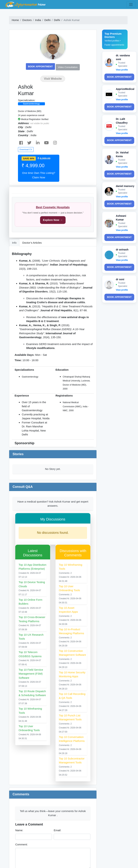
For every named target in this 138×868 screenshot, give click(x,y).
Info (14, 243)
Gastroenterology (31, 104)
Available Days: (24, 355)
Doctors (27, 20)
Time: (18, 360)
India (38, 20)
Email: (57, 830)
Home (15, 20)
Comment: (21, 844)
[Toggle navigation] (131, 4)
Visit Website (53, 79)
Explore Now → (53, 220)
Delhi (47, 20)
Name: (19, 830)
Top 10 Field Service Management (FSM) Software (31, 674)
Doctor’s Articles (32, 243)
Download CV (26, 149)
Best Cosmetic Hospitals (53, 207)
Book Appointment (40, 66)
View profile (122, 70)
